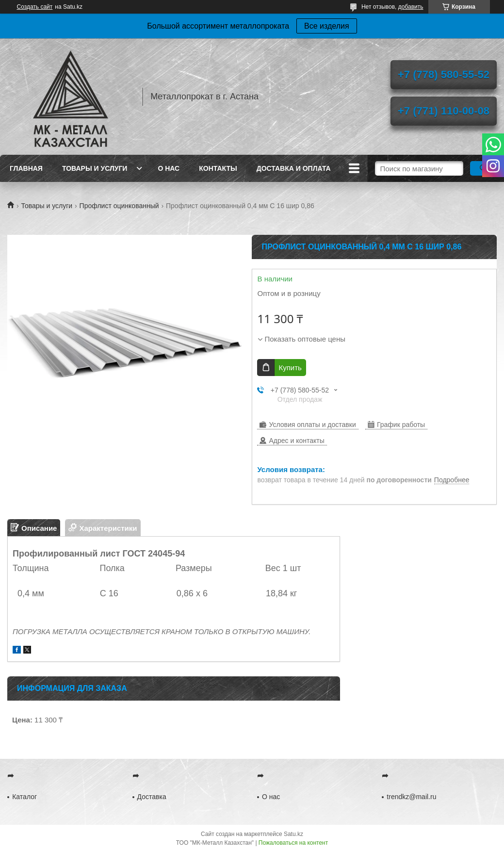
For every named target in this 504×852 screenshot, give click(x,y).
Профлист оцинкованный (119, 206)
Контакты (218, 168)
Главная (26, 168)
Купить (290, 368)
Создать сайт (35, 7)
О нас (169, 168)
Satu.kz (293, 834)
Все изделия (327, 26)
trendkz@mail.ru (411, 797)
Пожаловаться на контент (293, 843)
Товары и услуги (95, 168)
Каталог (24, 797)
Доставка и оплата (294, 168)
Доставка (152, 797)
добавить (411, 7)
